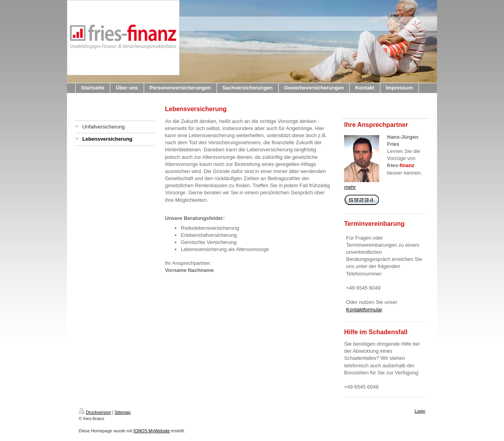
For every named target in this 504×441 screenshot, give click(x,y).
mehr (350, 187)
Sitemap (122, 412)
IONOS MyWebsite (152, 431)
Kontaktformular (364, 310)
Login (420, 411)
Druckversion (95, 412)
